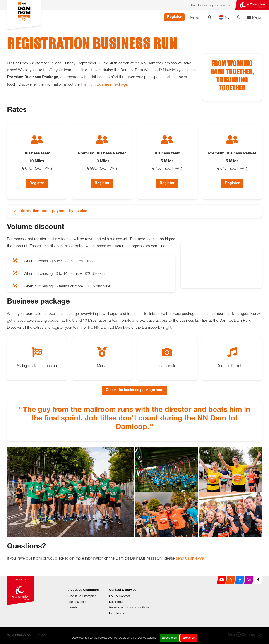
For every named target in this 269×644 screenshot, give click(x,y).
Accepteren (170, 638)
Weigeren (189, 638)
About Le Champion (82, 596)
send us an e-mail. (191, 558)
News (194, 17)
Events (73, 607)
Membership (77, 602)
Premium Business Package (104, 84)
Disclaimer (116, 602)
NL (224, 17)
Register (174, 17)
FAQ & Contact (119, 596)
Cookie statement (148, 638)
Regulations (117, 613)
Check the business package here (134, 390)
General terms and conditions (129, 607)
